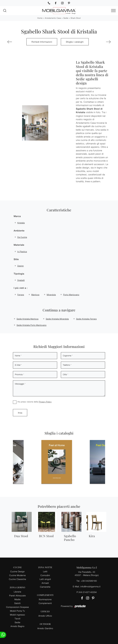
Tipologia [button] (19, 274)
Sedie (66, 18)
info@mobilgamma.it (90, 586)
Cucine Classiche (18, 579)
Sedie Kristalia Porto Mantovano (31, 325)
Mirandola (51, 295)
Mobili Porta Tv (17, 611)
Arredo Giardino (45, 628)
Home (40, 18)
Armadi (45, 583)
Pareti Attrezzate (17, 595)
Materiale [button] (19, 245)
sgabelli (21, 280)
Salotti (17, 603)
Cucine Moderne (17, 575)
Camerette (45, 587)
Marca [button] (17, 216)
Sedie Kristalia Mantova (28, 319)
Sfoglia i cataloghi (75, 42)
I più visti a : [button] (21, 288)
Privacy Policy (45, 402)
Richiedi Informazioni (42, 42)
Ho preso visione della (35, 402)
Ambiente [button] (19, 231)
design (21, 266)
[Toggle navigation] (113, 11)
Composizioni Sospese (18, 607)
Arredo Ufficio (45, 616)
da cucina (22, 237)
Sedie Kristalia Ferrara (86, 319)
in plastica (22, 252)
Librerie (18, 592)
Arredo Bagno (18, 626)
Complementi (45, 603)
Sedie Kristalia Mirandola (57, 319)
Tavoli (18, 618)
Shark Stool (76, 18)
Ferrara (21, 295)
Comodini (45, 575)
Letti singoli (45, 579)
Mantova (35, 295)
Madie (17, 599)
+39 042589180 (89, 581)
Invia (20, 413)
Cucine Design (18, 571)
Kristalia (21, 223)
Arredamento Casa (53, 18)
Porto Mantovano (71, 295)
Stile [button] (16, 259)
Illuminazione (45, 599)
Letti (45, 571)
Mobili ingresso (17, 615)
